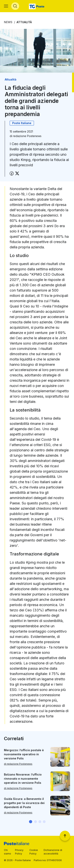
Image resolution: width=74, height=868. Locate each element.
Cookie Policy (34, 852)
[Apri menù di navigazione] (6, 6)
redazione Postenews (27, 136)
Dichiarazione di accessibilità (53, 852)
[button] (31, 822)
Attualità (24, 22)
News (8, 22)
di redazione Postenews (18, 764)
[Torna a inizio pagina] (65, 836)
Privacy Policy (19, 852)
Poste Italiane (22, 123)
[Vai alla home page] (37, 6)
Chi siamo (7, 852)
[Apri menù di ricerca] (15, 6)
